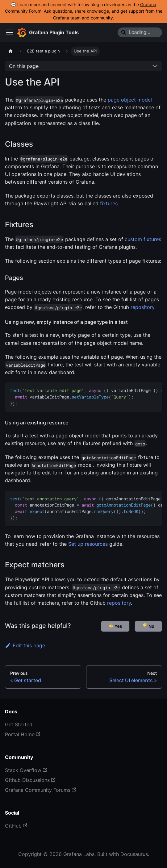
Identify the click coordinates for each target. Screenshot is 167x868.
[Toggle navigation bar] (10, 32)
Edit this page (25, 645)
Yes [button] (115, 626)
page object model (130, 100)
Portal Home (23, 734)
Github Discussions (30, 780)
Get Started (19, 724)
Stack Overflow (26, 770)
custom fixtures (143, 239)
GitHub (16, 826)
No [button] (148, 626)
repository (142, 307)
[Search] (140, 32)
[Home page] (11, 51)
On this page (24, 66)
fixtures (109, 203)
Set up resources (88, 544)
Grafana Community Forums (40, 790)
